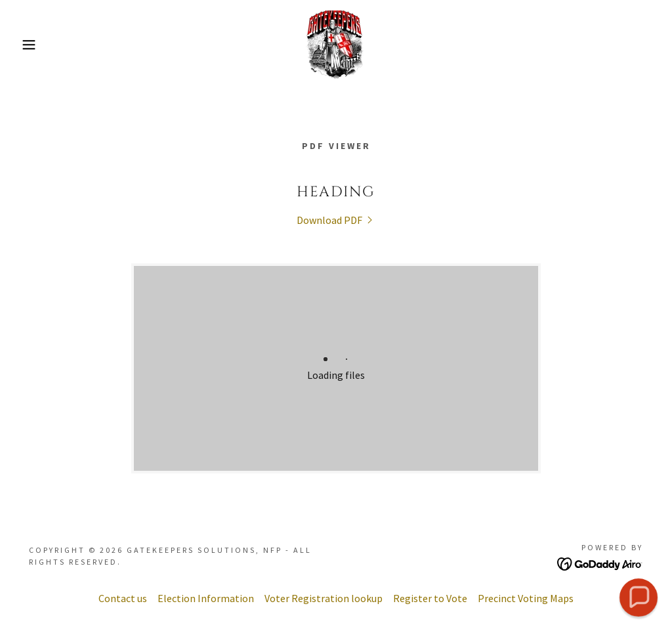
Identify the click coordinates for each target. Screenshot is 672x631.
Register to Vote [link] (430, 598)
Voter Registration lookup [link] (324, 598)
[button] (33, 45)
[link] (336, 43)
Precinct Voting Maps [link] (526, 598)
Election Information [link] (206, 598)
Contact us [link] (123, 598)
